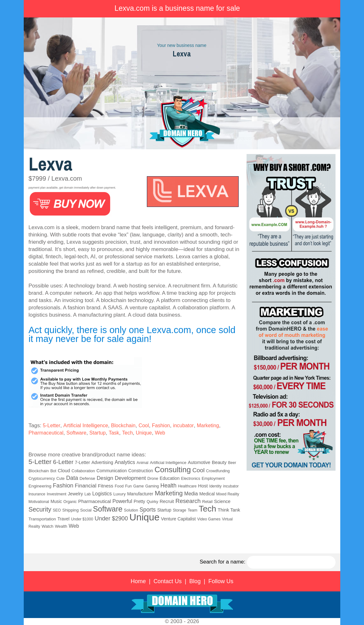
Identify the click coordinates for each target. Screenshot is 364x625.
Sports (148, 510)
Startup (97, 433)
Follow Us (221, 581)
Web (160, 433)
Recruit (167, 501)
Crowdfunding (218, 471)
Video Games (209, 519)
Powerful (122, 501)
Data (72, 478)
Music (56, 502)
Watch (48, 526)
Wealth (61, 526)
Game (138, 486)
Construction (141, 471)
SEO (57, 510)
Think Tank (229, 510)
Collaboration (83, 471)
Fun (128, 486)
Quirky (152, 502)
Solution (131, 510)
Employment (213, 478)
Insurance (37, 494)
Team (192, 510)
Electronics (191, 479)
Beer (232, 463)
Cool (144, 425)
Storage (179, 510)
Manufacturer (140, 494)
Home (138, 581)
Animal (143, 463)
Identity (215, 486)
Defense (87, 478)
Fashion (161, 425)
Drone (153, 479)
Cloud (64, 471)
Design (105, 478)
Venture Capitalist (179, 519)
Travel (64, 519)
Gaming (152, 486)
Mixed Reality (228, 494)
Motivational (39, 502)
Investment (57, 494)
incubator (183, 425)
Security (40, 509)
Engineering (40, 486)
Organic (70, 502)
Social (86, 510)
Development (130, 478)
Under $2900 (111, 519)
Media (191, 494)
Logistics (102, 494)
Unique (144, 433)
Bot (53, 471)
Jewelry (75, 494)
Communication (112, 471)
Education (170, 478)
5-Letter (51, 425)
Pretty (139, 501)
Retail (207, 502)
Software (76, 433)
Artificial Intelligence (86, 425)
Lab (88, 494)
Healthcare (187, 486)
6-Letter (63, 462)
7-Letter (83, 462)
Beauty (219, 462)
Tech (128, 433)
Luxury (119, 494)
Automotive (199, 462)
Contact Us (168, 581)
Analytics (125, 462)
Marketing (208, 425)
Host (203, 486)
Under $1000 (82, 519)
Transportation (42, 519)
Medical (207, 494)
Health (169, 486)
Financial (85, 486)
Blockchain (123, 425)
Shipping (71, 510)
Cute (60, 479)
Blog (195, 581)
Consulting (173, 470)
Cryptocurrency (42, 479)
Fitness (106, 486)
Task (114, 433)
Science (222, 501)
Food (119, 486)
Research (188, 501)
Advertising (102, 462)
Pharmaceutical (46, 433)
